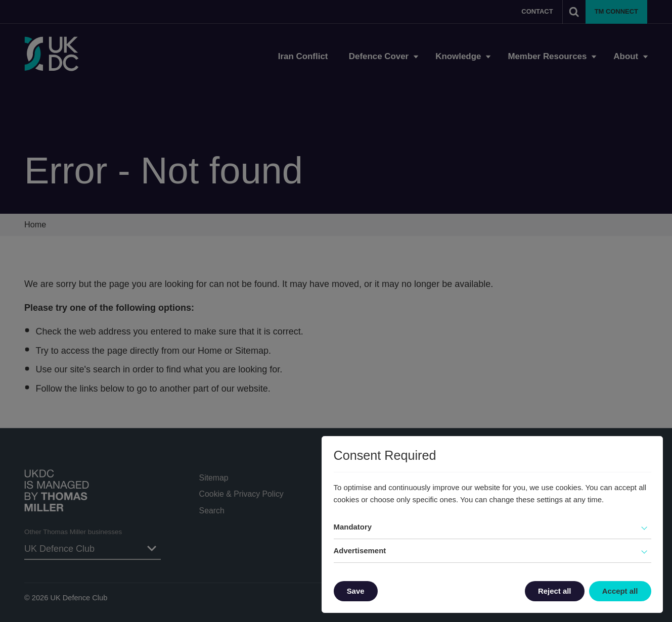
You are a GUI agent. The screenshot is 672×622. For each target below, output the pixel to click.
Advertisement (360, 551)
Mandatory (353, 527)
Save (356, 591)
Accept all (620, 591)
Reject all (555, 591)
